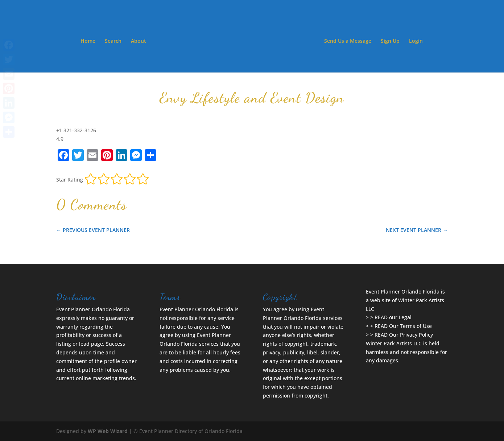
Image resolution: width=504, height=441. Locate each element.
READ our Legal (393, 317)
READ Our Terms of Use (403, 326)
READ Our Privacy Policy (404, 335)
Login (416, 41)
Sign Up (390, 41)
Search (113, 41)
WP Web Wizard (108, 431)
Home (88, 41)
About (139, 41)
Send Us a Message (348, 41)
